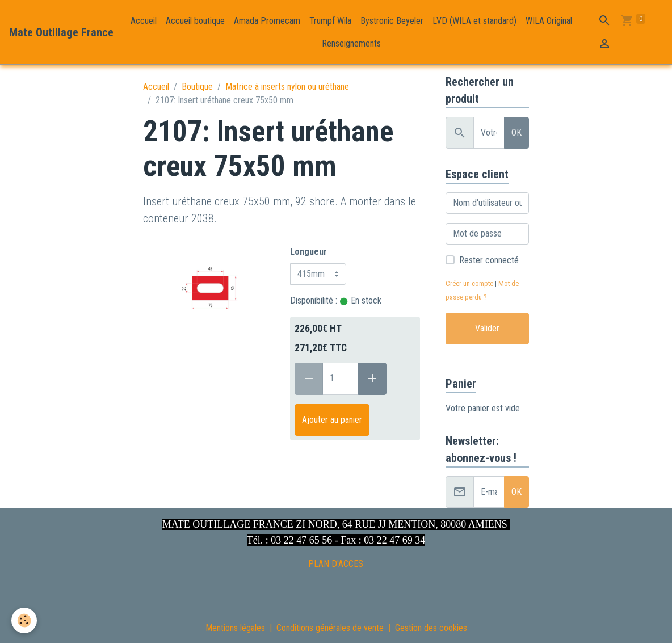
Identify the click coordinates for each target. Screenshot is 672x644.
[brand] (61, 32)
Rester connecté (489, 260)
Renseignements (351, 43)
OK (516, 132)
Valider (487, 328)
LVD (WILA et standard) (474, 21)
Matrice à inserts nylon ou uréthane (287, 87)
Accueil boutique (195, 21)
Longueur (308, 252)
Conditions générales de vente (330, 628)
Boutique (197, 87)
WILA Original (549, 21)
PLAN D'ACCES (336, 564)
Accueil (144, 21)
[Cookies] (24, 620)
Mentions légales (235, 628)
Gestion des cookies (431, 628)
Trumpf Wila (330, 21)
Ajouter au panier (332, 420)
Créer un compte (469, 283)
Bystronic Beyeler (392, 21)
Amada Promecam (267, 21)
